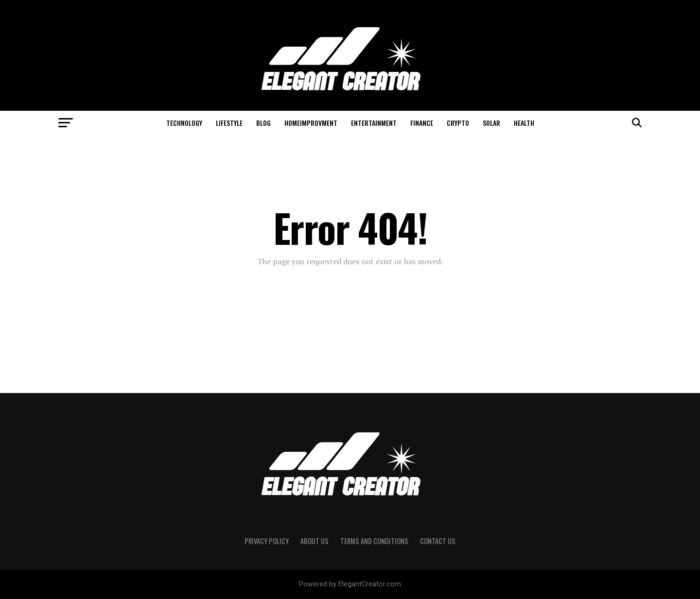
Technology (184, 123)
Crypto (458, 123)
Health (524, 123)
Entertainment (374, 123)
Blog (263, 123)
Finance (422, 123)
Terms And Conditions (374, 541)
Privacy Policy (267, 541)
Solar (491, 123)
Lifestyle (229, 123)
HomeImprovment (311, 123)
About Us (315, 541)
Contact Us (438, 541)
